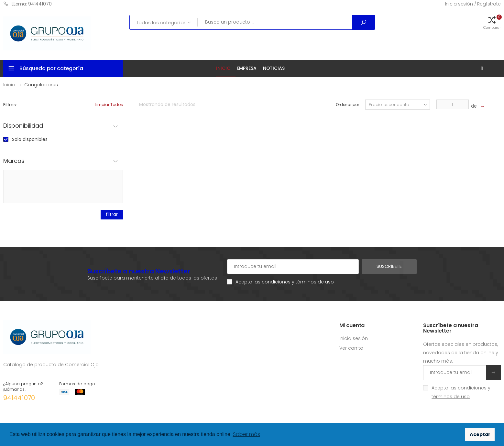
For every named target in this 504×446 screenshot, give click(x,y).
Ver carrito (351, 348)
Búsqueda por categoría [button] (51, 68)
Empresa (247, 68)
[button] (492, 22)
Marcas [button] (14, 161)
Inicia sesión (354, 338)
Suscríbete (389, 266)
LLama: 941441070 (27, 4)
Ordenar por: (348, 105)
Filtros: (10, 105)
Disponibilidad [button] (23, 126)
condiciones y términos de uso (298, 282)
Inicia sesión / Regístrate (473, 4)
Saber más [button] (247, 434)
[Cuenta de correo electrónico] (293, 267)
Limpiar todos (109, 105)
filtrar (112, 214)
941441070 (19, 398)
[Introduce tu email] (455, 373)
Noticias (274, 68)
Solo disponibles (30, 139)
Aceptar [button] (480, 434)
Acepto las (285, 282)
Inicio (223, 68)
